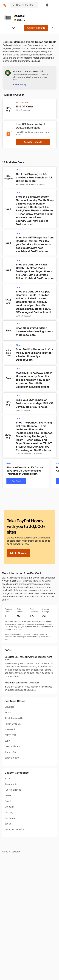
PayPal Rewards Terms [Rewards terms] (26, 132)
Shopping (9, 807)
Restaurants (11, 784)
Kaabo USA (10, 752)
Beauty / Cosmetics (14, 829)
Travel (8, 801)
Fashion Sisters (12, 746)
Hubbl (8, 712)
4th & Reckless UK (14, 718)
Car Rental (10, 818)
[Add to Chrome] (18, 553)
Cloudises (9, 707)
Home (5, 852)
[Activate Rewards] (36, 28)
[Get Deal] (16, 481)
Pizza (7, 778)
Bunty (7, 741)
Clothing (9, 812)
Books (8, 824)
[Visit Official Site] (52, 28)
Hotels (8, 795)
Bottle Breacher (12, 758)
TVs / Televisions (13, 790)
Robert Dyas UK (13, 724)
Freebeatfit (10, 729)
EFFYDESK (10, 735)
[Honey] (5, 5)
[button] (55, 5)
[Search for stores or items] (24, 5)
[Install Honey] (20, 85)
